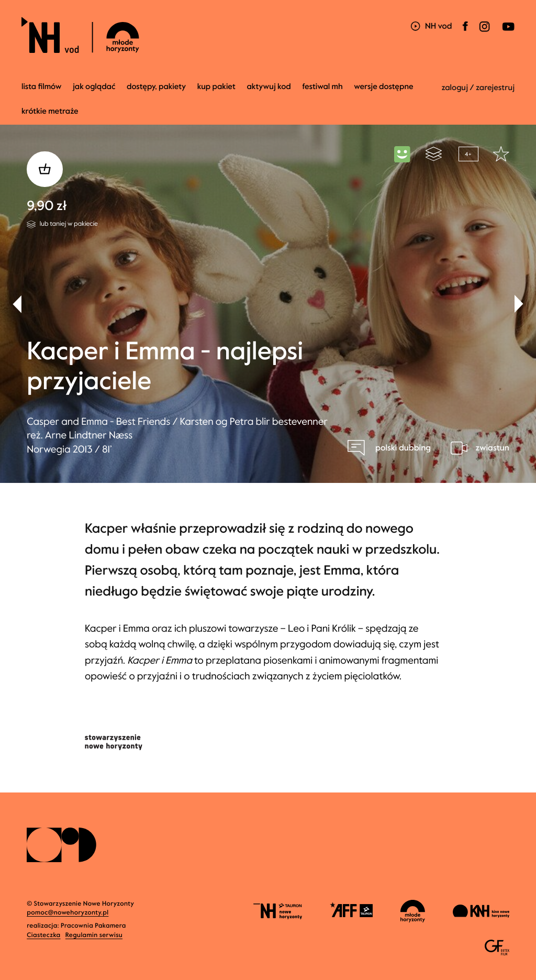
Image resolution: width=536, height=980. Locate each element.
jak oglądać (94, 87)
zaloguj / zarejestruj (478, 88)
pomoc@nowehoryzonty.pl (68, 913)
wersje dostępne (383, 87)
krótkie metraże (50, 112)
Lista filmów (42, 87)
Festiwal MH (322, 87)
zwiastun (492, 448)
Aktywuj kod (269, 87)
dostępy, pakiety (156, 87)
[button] (519, 304)
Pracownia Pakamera (93, 926)
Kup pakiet (216, 87)
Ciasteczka (43, 935)
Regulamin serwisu (94, 935)
